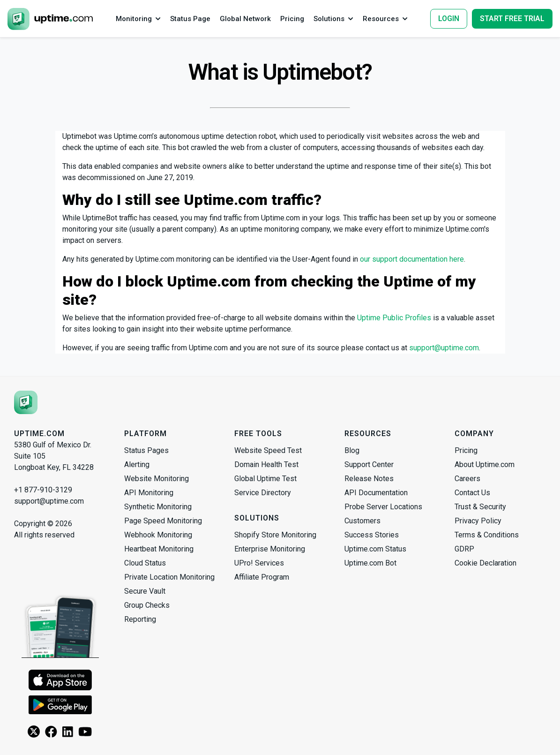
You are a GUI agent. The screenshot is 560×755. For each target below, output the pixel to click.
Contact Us (472, 493)
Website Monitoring (157, 479)
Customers (362, 521)
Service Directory (263, 493)
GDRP (464, 549)
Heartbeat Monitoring (159, 549)
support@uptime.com (444, 348)
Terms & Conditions (487, 535)
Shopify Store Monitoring (275, 535)
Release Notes (369, 479)
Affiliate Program (262, 577)
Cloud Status (145, 563)
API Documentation (376, 493)
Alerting (137, 464)
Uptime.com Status (375, 549)
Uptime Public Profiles (394, 318)
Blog (352, 450)
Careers (467, 479)
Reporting (140, 619)
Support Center (369, 464)
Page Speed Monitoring (163, 521)
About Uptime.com (485, 464)
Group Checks (147, 605)
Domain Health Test (266, 464)
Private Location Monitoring (169, 577)
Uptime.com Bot (370, 563)
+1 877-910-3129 (43, 490)
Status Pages (146, 450)
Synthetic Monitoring (158, 507)
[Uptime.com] (26, 402)
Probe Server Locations (383, 507)
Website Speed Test (268, 450)
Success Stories (372, 535)
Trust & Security (480, 507)
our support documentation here (412, 259)
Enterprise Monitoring (270, 549)
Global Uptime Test (265, 479)
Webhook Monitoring (158, 535)
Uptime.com (39, 434)
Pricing (466, 450)
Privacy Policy (478, 521)
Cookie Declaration (485, 563)
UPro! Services (259, 563)
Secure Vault (145, 591)
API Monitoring (149, 493)
